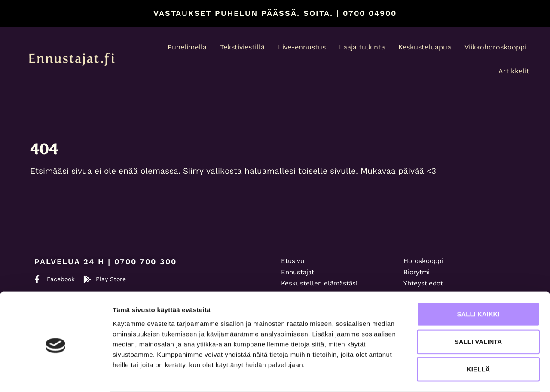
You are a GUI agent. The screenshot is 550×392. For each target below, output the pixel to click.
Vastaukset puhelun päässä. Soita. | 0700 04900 (275, 13)
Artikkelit (514, 71)
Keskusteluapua (425, 47)
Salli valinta (478, 308)
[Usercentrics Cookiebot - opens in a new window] (56, 375)
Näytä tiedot (460, 375)
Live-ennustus (302, 47)
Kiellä (478, 335)
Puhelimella (187, 47)
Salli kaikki (478, 280)
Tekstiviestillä (242, 47)
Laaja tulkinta (362, 47)
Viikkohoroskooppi (495, 47)
